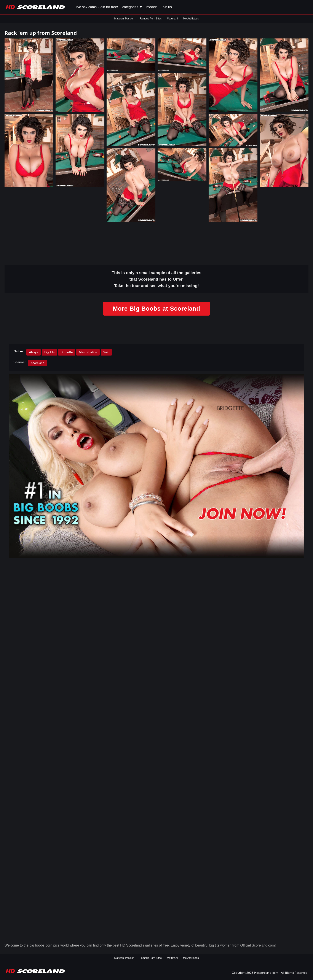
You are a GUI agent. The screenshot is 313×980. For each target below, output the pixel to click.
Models (152, 7)
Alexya (34, 352)
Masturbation (88, 352)
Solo (106, 352)
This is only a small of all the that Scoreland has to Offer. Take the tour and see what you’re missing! (157, 279)
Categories (132, 7)
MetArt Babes (191, 19)
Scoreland (38, 363)
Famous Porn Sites (151, 19)
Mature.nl (172, 19)
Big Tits (49, 352)
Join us (167, 7)
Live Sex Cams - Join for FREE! (97, 7)
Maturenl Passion (124, 19)
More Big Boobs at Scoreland (156, 309)
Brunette (67, 352)
